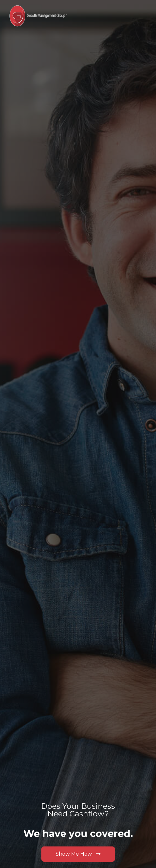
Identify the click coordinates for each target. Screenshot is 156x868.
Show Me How (78, 854)
